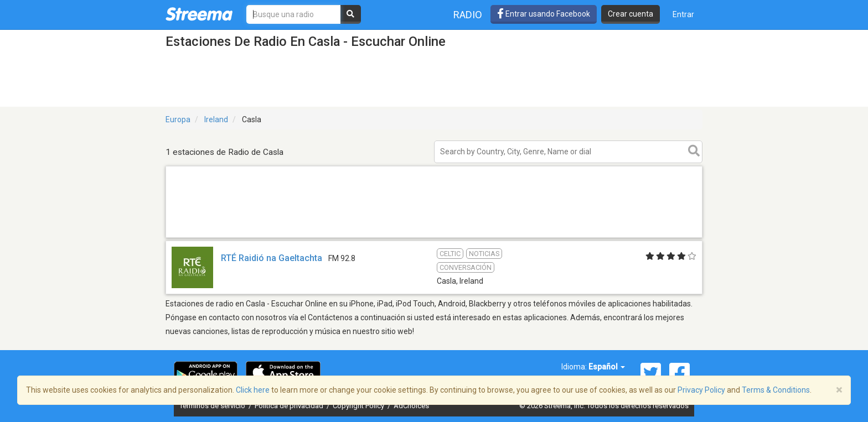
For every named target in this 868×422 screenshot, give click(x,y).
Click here (253, 390)
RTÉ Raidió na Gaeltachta (272, 258)
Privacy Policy (701, 390)
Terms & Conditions (776, 390)
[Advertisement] (434, 237)
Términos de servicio (213, 406)
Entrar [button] (683, 14)
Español (607, 367)
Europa (178, 119)
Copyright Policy (359, 406)
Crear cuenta (631, 14)
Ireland (216, 119)
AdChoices (411, 406)
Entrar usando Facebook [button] (544, 14)
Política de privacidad (290, 406)
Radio (468, 15)
